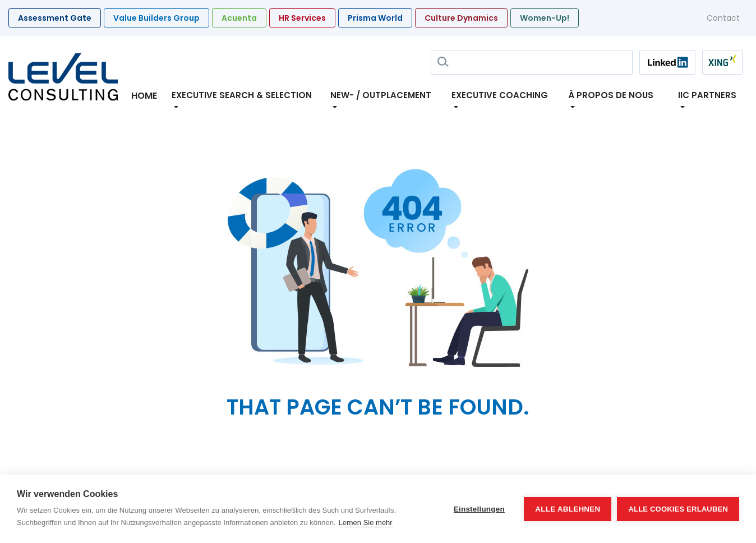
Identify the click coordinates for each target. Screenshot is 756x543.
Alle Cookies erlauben (678, 509)
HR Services (302, 18)
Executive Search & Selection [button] (242, 95)
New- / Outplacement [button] (381, 95)
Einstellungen (479, 509)
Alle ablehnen (568, 509)
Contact (723, 18)
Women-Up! (545, 18)
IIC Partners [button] (707, 95)
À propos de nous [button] (613, 95)
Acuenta (239, 18)
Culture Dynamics (461, 18)
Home (144, 96)
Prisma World (375, 18)
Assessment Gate (55, 18)
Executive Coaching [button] (500, 95)
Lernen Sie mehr (366, 523)
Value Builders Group (156, 18)
